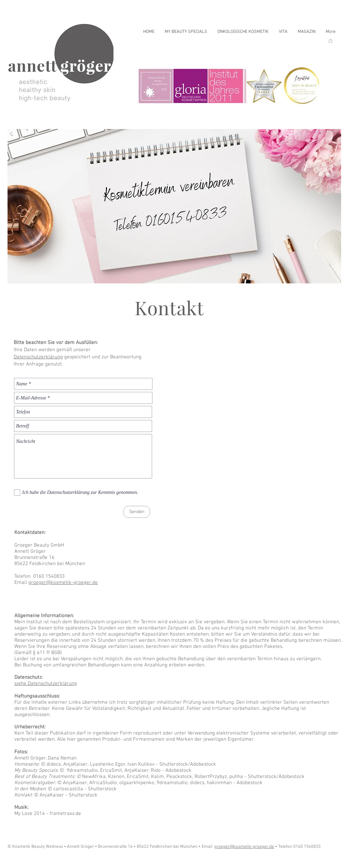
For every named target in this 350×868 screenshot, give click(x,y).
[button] (331, 41)
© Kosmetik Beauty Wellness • (37, 847)
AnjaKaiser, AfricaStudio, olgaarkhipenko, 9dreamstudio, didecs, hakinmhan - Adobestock (162, 783)
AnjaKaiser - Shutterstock (68, 795)
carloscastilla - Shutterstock (84, 789)
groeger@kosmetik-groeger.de (63, 583)
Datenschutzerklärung (38, 357)
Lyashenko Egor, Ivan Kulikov (123, 764)
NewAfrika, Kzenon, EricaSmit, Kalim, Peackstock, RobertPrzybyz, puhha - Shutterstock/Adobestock (193, 777)
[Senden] (137, 512)
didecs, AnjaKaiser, (68, 764)
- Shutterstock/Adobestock (186, 764)
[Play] (21, 860)
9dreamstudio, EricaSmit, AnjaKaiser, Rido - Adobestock (128, 770)
